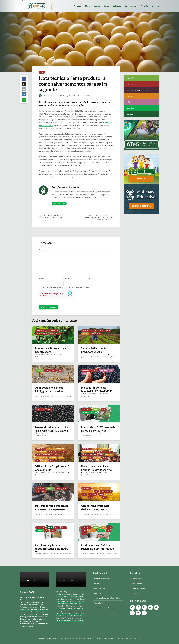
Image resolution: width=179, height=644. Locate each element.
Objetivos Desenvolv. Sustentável (107, 598)
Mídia (88, 6)
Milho (45, 334)
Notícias (78, 6)
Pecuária (85, 334)
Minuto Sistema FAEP (107, 370)
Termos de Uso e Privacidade (106, 608)
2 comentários (59, 472)
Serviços (39, 531)
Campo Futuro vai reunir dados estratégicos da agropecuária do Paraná (95, 509)
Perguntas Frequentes (103, 579)
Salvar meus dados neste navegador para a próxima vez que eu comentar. (66, 287)
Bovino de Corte (59, 449)
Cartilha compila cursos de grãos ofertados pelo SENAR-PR (53, 549)
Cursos (97, 6)
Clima (106, 6)
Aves (49, 449)
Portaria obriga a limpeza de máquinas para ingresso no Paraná (52, 509)
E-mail (66, 279)
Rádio (84, 373)
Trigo (58, 334)
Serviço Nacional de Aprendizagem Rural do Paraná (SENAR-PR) (34, 612)
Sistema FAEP (131, 6)
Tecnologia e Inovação (89, 413)
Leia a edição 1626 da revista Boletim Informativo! (98, 429)
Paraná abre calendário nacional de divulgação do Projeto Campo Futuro (96, 470)
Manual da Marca (101, 588)
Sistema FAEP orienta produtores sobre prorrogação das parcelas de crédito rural (98, 354)
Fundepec (135, 593)
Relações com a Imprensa (49, 96)
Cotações (117, 6)
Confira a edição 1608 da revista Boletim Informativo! (98, 547)
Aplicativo (98, 593)
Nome (41, 279)
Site (89, 279)
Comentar (83, 96)
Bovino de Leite (41, 452)
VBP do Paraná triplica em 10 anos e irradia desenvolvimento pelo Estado (53, 470)
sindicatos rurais (34, 614)
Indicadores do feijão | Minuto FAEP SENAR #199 (97, 389)
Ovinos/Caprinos (42, 458)
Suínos (44, 461)
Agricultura (40, 331)
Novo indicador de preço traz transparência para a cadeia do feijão (52, 431)
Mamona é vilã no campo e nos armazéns (51, 350)
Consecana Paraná (138, 583)
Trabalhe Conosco (101, 603)
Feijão (42, 72)
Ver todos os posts (59, 204)
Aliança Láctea (137, 579)
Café (95, 331)
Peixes (61, 458)
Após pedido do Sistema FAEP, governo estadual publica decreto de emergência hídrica (49, 393)
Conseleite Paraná (138, 588)
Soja (51, 334)
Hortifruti (47, 455)
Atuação (39, 370)
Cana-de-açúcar (53, 331)
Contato (145, 6)
